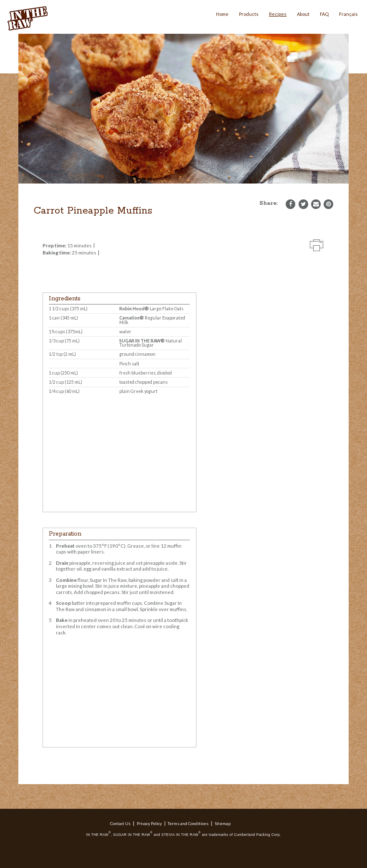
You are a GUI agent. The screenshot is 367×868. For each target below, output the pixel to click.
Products (249, 14)
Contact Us (120, 823)
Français (348, 14)
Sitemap (223, 823)
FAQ (324, 14)
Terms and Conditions (188, 823)
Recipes (278, 14)
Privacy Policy (149, 823)
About (303, 14)
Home (222, 14)
